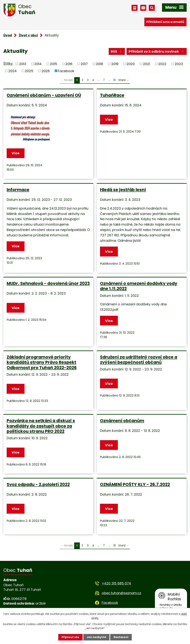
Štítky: (8, 64)
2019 (115, 64)
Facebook (66, 71)
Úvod (8, 35)
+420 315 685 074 (116, 583)
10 (115, 80)
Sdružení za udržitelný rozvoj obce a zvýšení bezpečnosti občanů (139, 360)
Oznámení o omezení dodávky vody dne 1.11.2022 (139, 286)
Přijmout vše (70, 637)
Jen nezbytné (96, 637)
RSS (117, 51)
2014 (38, 64)
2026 (46, 71)
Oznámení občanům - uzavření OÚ (44, 95)
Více (16, 153)
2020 (131, 64)
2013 (23, 64)
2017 (84, 64)
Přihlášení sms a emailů (165, 22)
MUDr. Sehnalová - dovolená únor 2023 (48, 283)
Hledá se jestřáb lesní (123, 190)
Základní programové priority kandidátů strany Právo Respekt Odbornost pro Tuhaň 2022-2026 (42, 362)
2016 (69, 64)
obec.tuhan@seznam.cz (121, 593)
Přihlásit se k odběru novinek (157, 51)
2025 (29, 71)
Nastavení (121, 637)
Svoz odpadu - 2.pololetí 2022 (38, 484)
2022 (162, 64)
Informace (18, 190)
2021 (147, 64)
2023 (179, 64)
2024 (13, 71)
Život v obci (28, 35)
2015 (54, 64)
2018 (99, 64)
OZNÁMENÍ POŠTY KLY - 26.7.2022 (135, 484)
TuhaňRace (112, 95)
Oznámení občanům (122, 421)
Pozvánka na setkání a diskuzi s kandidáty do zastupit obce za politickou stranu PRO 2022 (41, 426)
